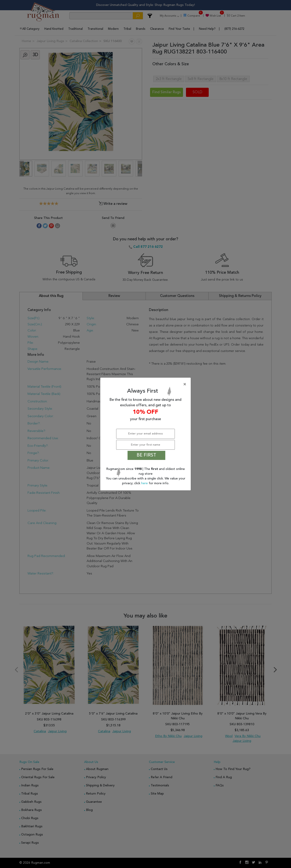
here (145, 483)
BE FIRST (146, 455)
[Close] (146, 384)
